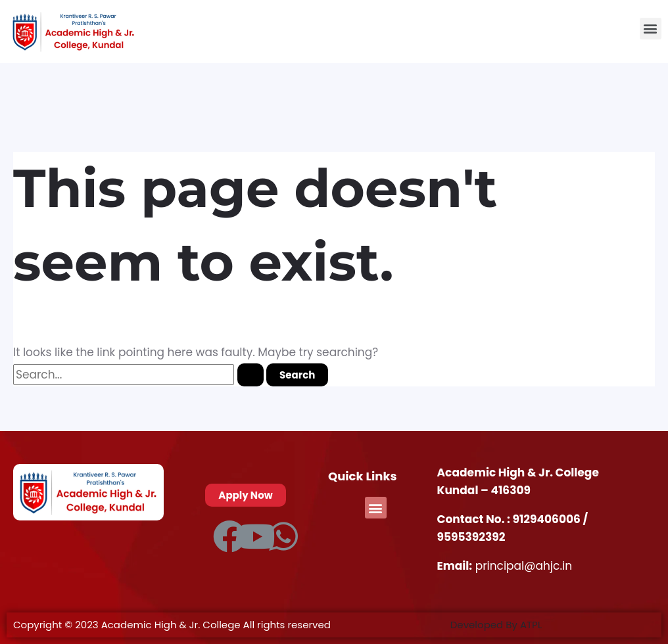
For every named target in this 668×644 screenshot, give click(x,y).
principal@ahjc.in (524, 566)
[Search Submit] (251, 375)
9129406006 (547, 519)
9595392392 (471, 537)
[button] (651, 29)
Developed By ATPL (496, 625)
